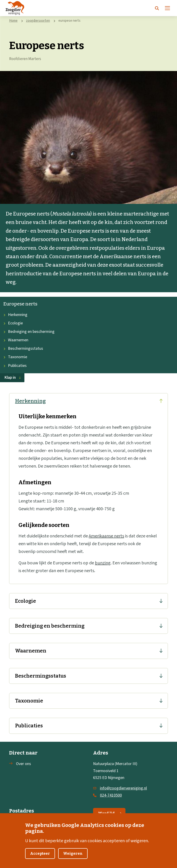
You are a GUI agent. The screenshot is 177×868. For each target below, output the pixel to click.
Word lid (110, 813)
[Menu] (167, 8)
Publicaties (15, 366)
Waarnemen (16, 340)
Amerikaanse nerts (106, 536)
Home (13, 21)
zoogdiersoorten (38, 21)
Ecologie (13, 323)
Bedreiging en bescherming (29, 332)
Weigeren (73, 858)
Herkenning (15, 315)
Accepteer (40, 858)
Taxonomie (15, 357)
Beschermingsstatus (23, 349)
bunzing (103, 563)
